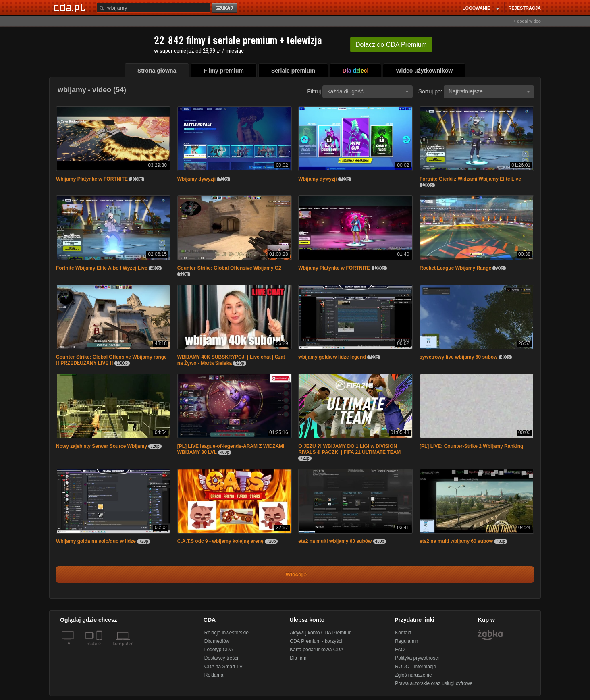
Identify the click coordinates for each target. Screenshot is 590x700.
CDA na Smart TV (223, 667)
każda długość (368, 91)
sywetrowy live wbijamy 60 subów (458, 357)
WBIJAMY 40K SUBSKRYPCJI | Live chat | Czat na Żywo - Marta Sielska (231, 360)
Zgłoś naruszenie (413, 675)
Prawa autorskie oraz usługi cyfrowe (434, 683)
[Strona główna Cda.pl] (71, 8)
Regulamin (406, 641)
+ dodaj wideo (527, 21)
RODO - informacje (415, 667)
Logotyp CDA (219, 650)
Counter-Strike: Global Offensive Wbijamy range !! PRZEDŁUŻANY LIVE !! (111, 360)
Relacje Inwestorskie (226, 633)
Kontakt (403, 633)
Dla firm (298, 658)
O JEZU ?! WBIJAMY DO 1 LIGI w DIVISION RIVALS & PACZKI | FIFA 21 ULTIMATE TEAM (349, 449)
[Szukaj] (154, 8)
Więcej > (290, 574)
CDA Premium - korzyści (316, 641)
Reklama (214, 675)
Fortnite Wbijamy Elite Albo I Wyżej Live (102, 268)
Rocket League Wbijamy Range (455, 268)
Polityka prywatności (417, 658)
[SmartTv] (100, 648)
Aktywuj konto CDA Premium (321, 633)
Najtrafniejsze (489, 91)
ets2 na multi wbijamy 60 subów (335, 541)
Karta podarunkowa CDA (317, 650)
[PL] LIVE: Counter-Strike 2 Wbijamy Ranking (471, 446)
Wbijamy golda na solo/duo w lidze (96, 541)
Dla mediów (217, 641)
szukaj (225, 8)
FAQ (400, 650)
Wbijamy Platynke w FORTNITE (92, 179)
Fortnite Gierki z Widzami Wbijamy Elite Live (470, 179)
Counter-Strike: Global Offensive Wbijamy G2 (229, 268)
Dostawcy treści (221, 658)
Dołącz (391, 45)
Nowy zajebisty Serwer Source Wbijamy (102, 446)
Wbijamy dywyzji (196, 179)
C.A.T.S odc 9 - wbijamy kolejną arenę (220, 541)
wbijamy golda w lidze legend (332, 357)
